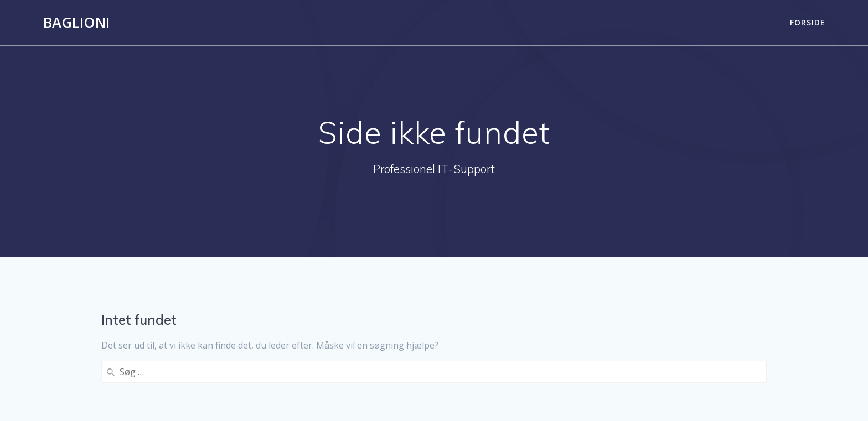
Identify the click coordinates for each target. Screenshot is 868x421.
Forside (808, 22)
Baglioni (76, 23)
